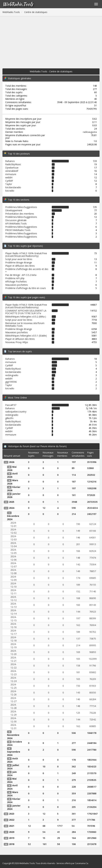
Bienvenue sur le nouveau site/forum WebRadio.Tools (25, 324)
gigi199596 (11, 382)
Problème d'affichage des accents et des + (27, 270)
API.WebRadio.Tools (16, 223)
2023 (12, 814)
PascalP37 (11, 405)
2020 (12, 832)
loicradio (10, 191)
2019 (12, 838)
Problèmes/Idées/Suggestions (21, 207)
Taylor (9, 184)
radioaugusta (90, 132)
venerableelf (12, 171)
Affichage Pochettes (16, 282)
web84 (9, 177)
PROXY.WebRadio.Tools (18, 230)
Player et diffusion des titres (20, 266)
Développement (14, 210)
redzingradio (12, 375)
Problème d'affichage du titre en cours (26, 288)
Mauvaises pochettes (17, 285)
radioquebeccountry (16, 412)
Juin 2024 (12, 774)
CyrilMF (9, 181)
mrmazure (11, 174)
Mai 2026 (12, 468)
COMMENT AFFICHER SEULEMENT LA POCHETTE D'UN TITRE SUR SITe (26, 312)
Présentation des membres (20, 214)
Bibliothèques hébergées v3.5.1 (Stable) (26, 336)
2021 (12, 826)
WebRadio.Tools (18, 4)
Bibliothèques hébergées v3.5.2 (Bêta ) (26, 317)
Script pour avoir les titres (19, 259)
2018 (12, 844)
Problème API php (15, 278)
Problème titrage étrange (19, 262)
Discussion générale (16, 220)
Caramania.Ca (82, 863)
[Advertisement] (51, 41)
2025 (12, 502)
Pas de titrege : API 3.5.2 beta (21, 275)
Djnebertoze (12, 168)
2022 (12, 820)
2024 (12, 508)
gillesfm (9, 418)
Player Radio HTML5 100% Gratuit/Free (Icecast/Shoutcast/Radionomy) (26, 255)
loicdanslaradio (13, 187)
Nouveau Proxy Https (17, 342)
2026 (12, 462)
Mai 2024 (12, 780)
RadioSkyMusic (13, 164)
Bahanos (10, 161)
